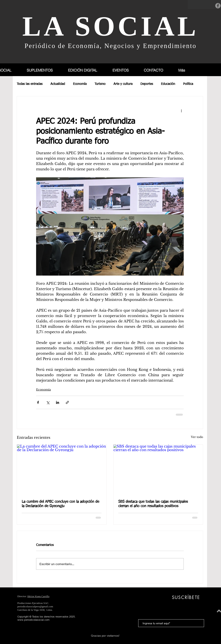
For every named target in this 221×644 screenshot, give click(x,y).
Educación (168, 84)
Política (188, 84)
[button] (44, 70)
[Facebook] (218, 6)
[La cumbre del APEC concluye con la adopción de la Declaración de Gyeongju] (62, 470)
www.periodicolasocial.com (33, 620)
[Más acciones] (181, 111)
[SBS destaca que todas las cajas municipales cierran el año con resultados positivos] (158, 470)
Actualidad (58, 84)
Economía (80, 84)
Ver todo (197, 437)
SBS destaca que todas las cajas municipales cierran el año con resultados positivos (153, 504)
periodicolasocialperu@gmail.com (35, 606)
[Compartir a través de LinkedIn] (58, 402)
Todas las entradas (30, 84)
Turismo (100, 84)
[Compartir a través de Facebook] (38, 402)
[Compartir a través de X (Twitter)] (48, 402)
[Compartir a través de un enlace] (67, 402)
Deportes (147, 84)
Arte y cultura (123, 84)
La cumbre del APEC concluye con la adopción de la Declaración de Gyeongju (60, 504)
